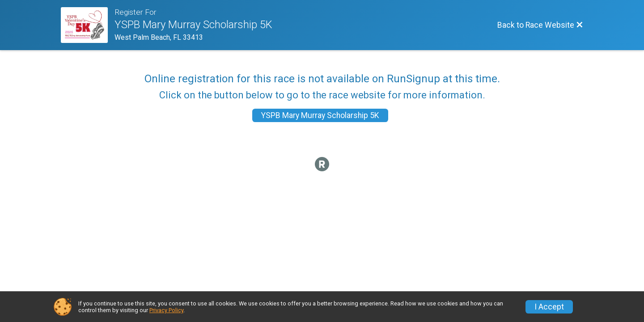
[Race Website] (88, 25)
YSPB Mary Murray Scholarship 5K (320, 115)
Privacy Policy (166, 310)
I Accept (549, 307)
